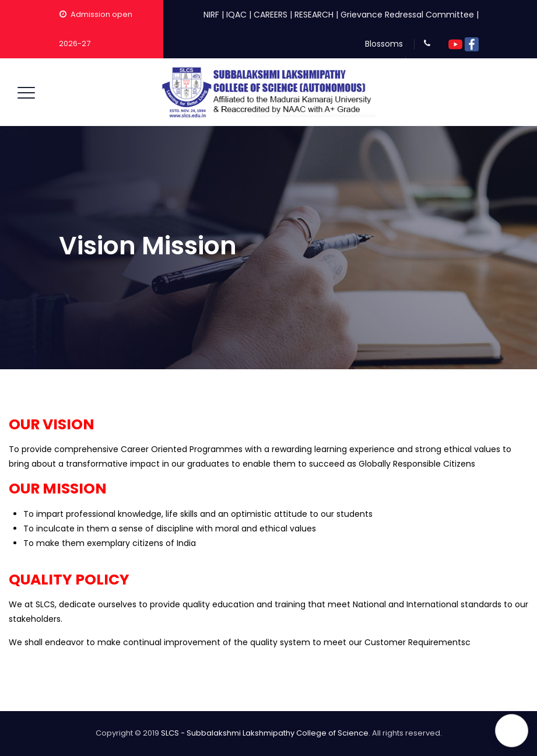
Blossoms (384, 44)
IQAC (236, 15)
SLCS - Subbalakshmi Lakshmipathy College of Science (265, 733)
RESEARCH (314, 15)
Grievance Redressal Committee (407, 15)
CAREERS (271, 15)
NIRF (211, 15)
